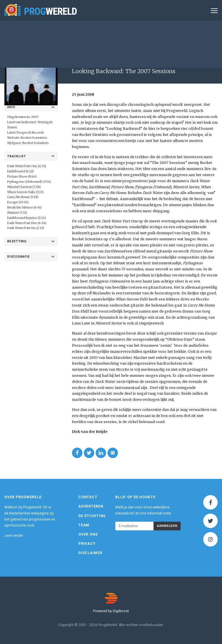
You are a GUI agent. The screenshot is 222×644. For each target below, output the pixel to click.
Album (149, 59)
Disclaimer (90, 553)
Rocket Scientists (34, 138)
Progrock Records (30, 133)
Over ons (88, 534)
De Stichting (92, 516)
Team (84, 525)
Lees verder (14, 536)
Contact (88, 497)
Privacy (87, 544)
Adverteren (91, 506)
